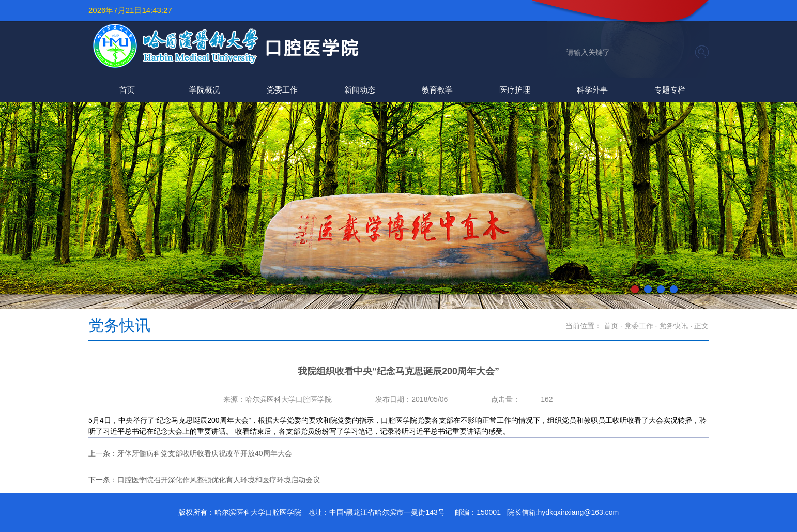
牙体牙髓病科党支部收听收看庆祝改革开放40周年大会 (205, 453)
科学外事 (592, 90)
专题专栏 (670, 90)
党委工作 (282, 90)
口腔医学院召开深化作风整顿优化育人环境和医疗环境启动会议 (219, 480)
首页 (127, 90)
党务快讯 (673, 326)
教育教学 (437, 90)
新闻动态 (360, 90)
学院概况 (205, 90)
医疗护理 (515, 90)
